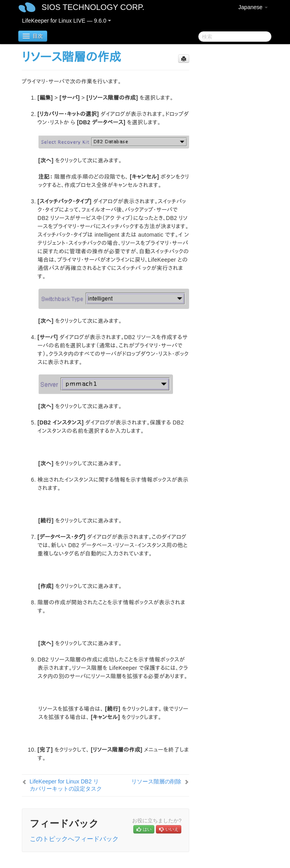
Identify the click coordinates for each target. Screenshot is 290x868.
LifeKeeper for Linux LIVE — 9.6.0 (67, 21)
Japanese (253, 7)
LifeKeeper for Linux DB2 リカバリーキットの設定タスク (66, 785)
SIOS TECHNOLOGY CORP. (93, 7)
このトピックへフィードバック (74, 839)
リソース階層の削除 (156, 781)
